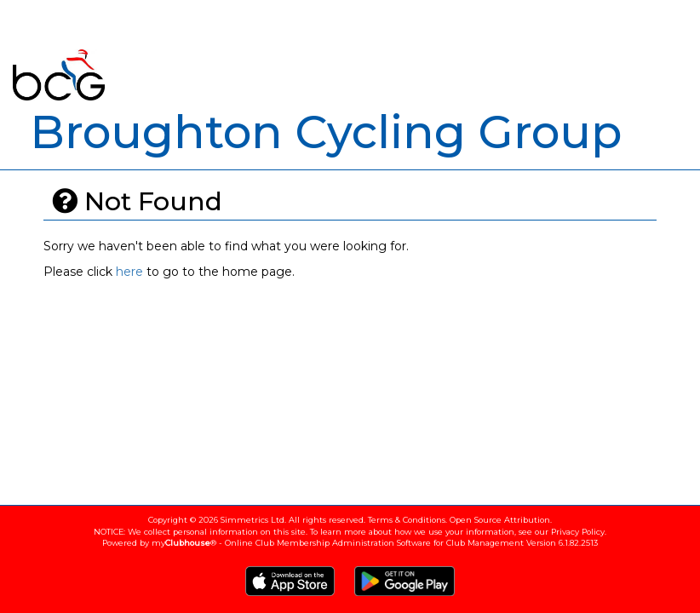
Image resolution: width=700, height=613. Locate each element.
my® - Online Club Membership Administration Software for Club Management (338, 543)
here (129, 272)
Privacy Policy (578, 532)
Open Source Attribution (500, 520)
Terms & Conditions (407, 520)
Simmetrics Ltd (252, 520)
